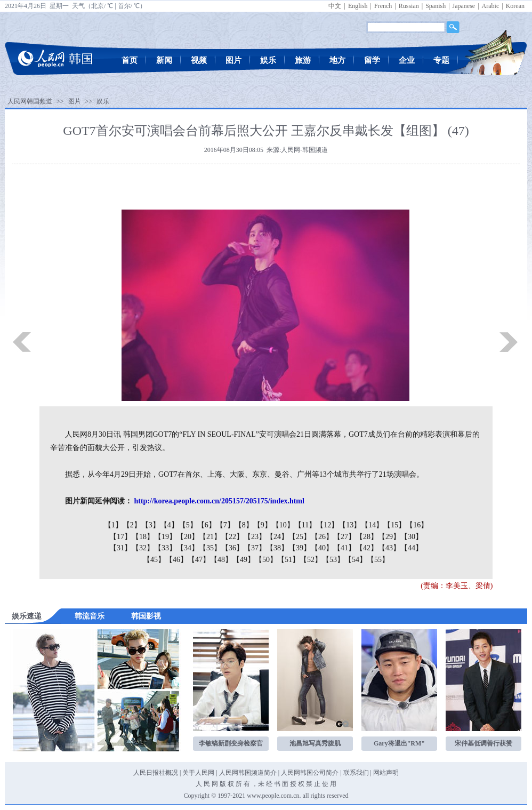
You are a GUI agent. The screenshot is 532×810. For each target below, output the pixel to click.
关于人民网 (198, 773)
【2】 (132, 525)
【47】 (199, 560)
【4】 (169, 525)
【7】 (225, 525)
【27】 (344, 537)
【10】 (283, 525)
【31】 (120, 548)
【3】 (151, 525)
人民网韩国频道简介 (248, 773)
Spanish (436, 6)
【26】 (322, 537)
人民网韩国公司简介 (310, 773)
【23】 (255, 537)
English (358, 6)
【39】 (300, 548)
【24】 (277, 537)
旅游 (303, 60)
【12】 (327, 525)
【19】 (165, 537)
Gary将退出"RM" (399, 743)
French (383, 6)
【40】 (322, 548)
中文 (335, 6)
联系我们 (356, 773)
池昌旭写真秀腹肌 (315, 743)
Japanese (464, 6)
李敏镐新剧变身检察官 (231, 743)
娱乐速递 (27, 616)
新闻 (164, 60)
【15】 (394, 525)
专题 (441, 60)
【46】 (176, 560)
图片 (233, 60)
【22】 (232, 537)
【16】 (417, 525)
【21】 (210, 537)
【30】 (412, 537)
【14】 (372, 525)
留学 (372, 60)
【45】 (154, 560)
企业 (407, 60)
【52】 (311, 560)
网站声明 (386, 773)
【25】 (300, 537)
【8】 (244, 525)
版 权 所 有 (235, 784)
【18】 (143, 537)
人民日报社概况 (156, 773)
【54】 (356, 560)
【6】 (207, 525)
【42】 (367, 548)
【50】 (266, 560)
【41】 (344, 548)
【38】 (277, 548)
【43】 (389, 548)
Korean (515, 6)
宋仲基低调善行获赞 (483, 743)
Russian (409, 6)
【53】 (333, 560)
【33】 (165, 548)
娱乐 (268, 60)
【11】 (305, 525)
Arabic (491, 6)
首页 (130, 60)
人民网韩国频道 (30, 101)
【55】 (378, 560)
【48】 (221, 560)
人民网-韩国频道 (304, 150)
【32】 (143, 548)
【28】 (367, 537)
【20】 (188, 537)
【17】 (120, 537)
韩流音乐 (90, 616)
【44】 (412, 548)
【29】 (389, 537)
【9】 (263, 525)
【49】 (244, 560)
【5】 (188, 525)
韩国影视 (146, 616)
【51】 (288, 560)
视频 (199, 60)
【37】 (255, 548)
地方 (337, 60)
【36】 (232, 548)
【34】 (188, 548)
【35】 (210, 548)
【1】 (113, 525)
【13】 (350, 525)
